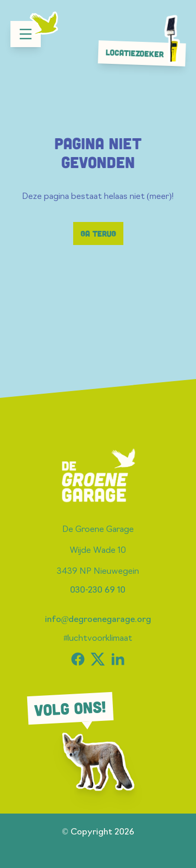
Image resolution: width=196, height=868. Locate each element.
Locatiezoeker (145, 53)
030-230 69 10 (98, 591)
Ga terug (98, 233)
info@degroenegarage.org (98, 620)
